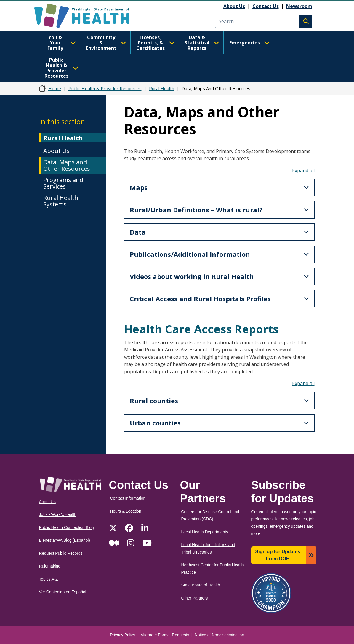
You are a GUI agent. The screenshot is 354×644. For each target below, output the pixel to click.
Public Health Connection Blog (67, 528)
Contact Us (266, 6)
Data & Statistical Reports (202, 43)
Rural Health (162, 88)
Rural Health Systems (61, 201)
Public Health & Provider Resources (61, 68)
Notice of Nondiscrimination (219, 635)
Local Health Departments (205, 532)
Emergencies (250, 43)
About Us (234, 6)
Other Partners (195, 598)
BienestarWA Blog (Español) (65, 540)
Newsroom (299, 6)
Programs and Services (63, 183)
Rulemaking (50, 566)
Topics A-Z (49, 579)
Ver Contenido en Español (63, 592)
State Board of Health (201, 585)
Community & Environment (106, 43)
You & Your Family (62, 43)
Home (55, 88)
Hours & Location (126, 511)
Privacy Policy (122, 635)
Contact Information (128, 498)
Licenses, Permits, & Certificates (156, 43)
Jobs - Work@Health (58, 515)
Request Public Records (61, 553)
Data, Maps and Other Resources (67, 165)
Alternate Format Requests (165, 635)
